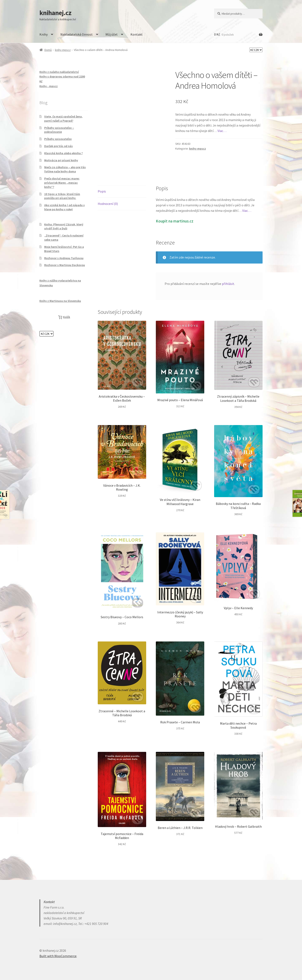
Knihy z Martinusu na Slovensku (60, 301)
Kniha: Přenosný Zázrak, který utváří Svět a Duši (64, 226)
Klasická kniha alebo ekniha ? (63, 153)
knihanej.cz (55, 13)
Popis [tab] (102, 191)
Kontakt (137, 34)
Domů (48, 50)
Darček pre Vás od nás (59, 146)
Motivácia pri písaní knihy (61, 160)
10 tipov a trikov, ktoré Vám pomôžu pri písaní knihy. (62, 196)
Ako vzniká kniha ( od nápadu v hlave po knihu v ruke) (64, 207)
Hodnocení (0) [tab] (108, 204)
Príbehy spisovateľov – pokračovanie (59, 130)
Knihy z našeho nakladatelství (59, 72)
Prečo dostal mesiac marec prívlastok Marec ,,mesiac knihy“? (62, 183)
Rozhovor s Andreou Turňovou (64, 258)
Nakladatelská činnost (77, 34)
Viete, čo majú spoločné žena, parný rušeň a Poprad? (63, 119)
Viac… (222, 131)
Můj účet (112, 34)
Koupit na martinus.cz (175, 221)
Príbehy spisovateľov (58, 139)
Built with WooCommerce (58, 956)
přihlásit (228, 284)
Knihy (44, 34)
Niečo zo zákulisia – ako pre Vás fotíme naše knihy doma (65, 169)
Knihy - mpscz (49, 86)
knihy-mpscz (63, 50)
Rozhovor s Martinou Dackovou (65, 265)
